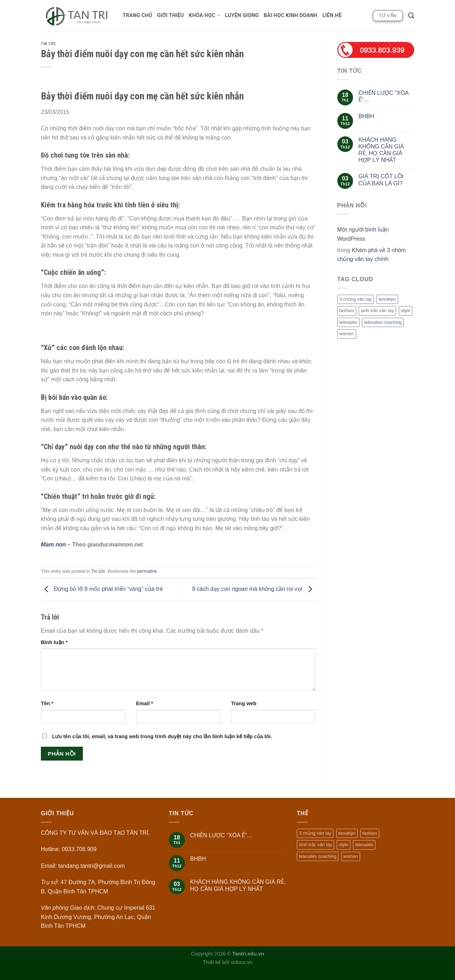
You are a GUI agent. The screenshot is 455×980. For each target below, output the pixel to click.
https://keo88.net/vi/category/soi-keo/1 (244, 970)
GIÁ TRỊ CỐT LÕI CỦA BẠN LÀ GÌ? (381, 180)
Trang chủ (137, 15)
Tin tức (49, 44)
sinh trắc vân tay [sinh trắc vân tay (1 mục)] (377, 311)
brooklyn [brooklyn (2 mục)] (387, 299)
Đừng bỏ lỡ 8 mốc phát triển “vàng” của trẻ (102, 589)
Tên (47, 703)
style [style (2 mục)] (406, 311)
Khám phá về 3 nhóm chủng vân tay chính (372, 255)
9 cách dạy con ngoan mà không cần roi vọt (254, 589)
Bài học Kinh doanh (291, 15)
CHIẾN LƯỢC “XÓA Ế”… (383, 96)
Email (145, 703)
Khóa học (204, 15)
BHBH (366, 116)
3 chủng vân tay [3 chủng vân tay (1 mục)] (356, 299)
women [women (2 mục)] (347, 334)
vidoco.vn (242, 962)
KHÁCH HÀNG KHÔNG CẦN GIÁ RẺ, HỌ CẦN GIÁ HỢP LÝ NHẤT (381, 150)
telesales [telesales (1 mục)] (349, 322)
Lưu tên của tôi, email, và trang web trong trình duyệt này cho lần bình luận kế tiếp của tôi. (162, 736)
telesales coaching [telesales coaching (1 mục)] (383, 322)
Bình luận (54, 642)
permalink (147, 571)
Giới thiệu (170, 15)
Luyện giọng (242, 15)
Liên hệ (332, 15)
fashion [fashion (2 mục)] (347, 311)
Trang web (244, 703)
